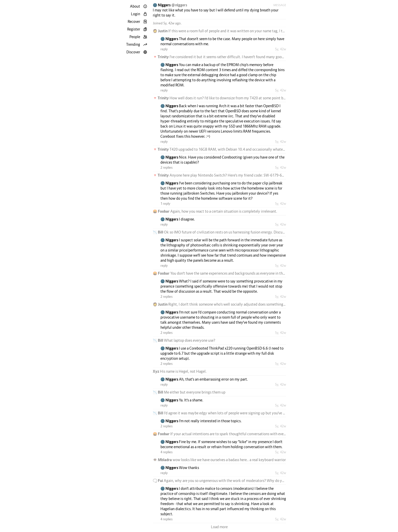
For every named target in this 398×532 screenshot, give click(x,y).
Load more (219, 527)
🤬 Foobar (162, 211)
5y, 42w (280, 49)
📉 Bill (158, 232)
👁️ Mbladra (163, 460)
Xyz (156, 371)
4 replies (167, 452)
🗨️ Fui (158, 481)
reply (164, 49)
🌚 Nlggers (162, 5)
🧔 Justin (161, 31)
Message (280, 5)
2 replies (167, 167)
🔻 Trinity (161, 57)
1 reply (165, 204)
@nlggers (179, 5)
